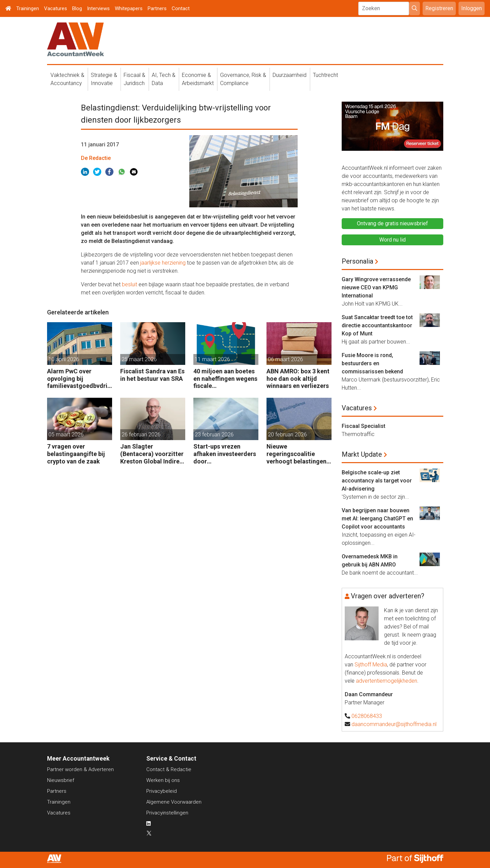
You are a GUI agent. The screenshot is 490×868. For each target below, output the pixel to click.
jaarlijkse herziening (163, 263)
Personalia (357, 261)
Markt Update (362, 454)
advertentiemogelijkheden (387, 681)
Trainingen (28, 8)
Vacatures (56, 8)
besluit (130, 284)
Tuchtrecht (325, 75)
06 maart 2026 (285, 359)
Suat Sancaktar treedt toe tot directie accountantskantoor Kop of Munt (377, 325)
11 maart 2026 (212, 359)
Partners (157, 8)
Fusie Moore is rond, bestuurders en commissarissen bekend (372, 363)
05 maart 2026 (66, 435)
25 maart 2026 (139, 359)
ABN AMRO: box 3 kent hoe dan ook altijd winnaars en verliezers (298, 378)
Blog (77, 8)
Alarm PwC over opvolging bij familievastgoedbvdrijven (80, 379)
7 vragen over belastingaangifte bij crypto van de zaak (76, 454)
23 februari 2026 (214, 435)
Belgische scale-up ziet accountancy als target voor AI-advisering (377, 481)
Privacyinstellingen (167, 813)
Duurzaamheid (290, 75)
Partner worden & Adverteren (80, 769)
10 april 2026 (64, 359)
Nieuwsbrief (61, 780)
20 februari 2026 (287, 435)
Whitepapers (129, 8)
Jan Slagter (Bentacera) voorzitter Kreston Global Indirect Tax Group (153, 454)
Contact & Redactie (169, 769)
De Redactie (96, 158)
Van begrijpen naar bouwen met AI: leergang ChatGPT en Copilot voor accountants (377, 519)
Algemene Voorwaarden (174, 802)
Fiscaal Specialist (364, 426)
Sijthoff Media (371, 665)
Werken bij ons (163, 780)
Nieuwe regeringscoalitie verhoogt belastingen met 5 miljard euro (296, 454)
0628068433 (367, 716)
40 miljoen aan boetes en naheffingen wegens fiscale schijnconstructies (225, 379)
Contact (181, 8)
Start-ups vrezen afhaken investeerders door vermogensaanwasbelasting (226, 454)
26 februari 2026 (141, 435)
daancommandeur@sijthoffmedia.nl (394, 724)
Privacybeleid (162, 791)
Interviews (98, 8)
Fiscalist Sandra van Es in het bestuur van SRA (152, 375)
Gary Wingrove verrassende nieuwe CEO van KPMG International (376, 287)
